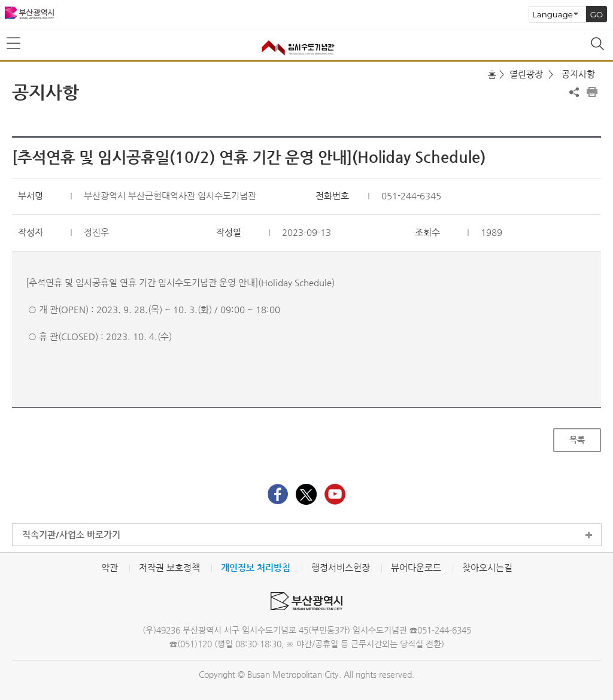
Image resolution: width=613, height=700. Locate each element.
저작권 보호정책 (169, 567)
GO (597, 14)
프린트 (592, 92)
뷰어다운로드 (416, 567)
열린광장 (526, 74)
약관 (110, 567)
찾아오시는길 (487, 567)
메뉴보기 (14, 44)
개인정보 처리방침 (256, 567)
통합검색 (599, 45)
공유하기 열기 (574, 92)
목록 (577, 440)
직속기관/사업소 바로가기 (71, 534)
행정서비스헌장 (341, 567)
